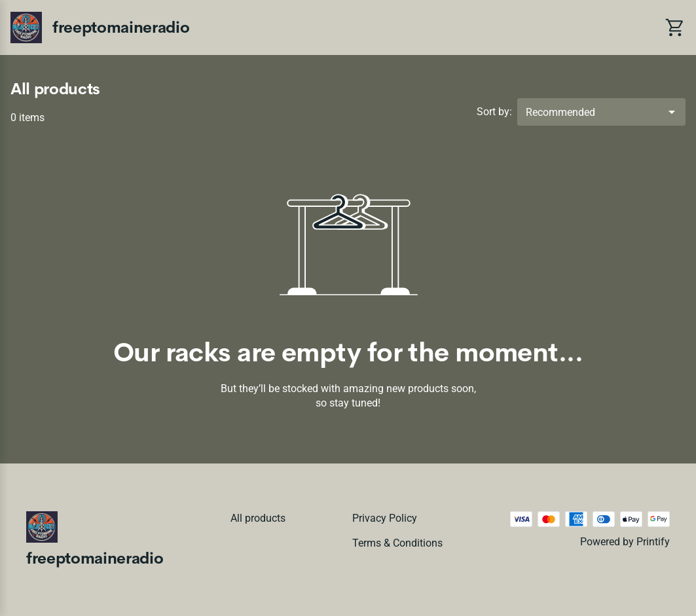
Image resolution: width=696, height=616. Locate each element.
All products (258, 518)
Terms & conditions (397, 543)
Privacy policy (385, 518)
